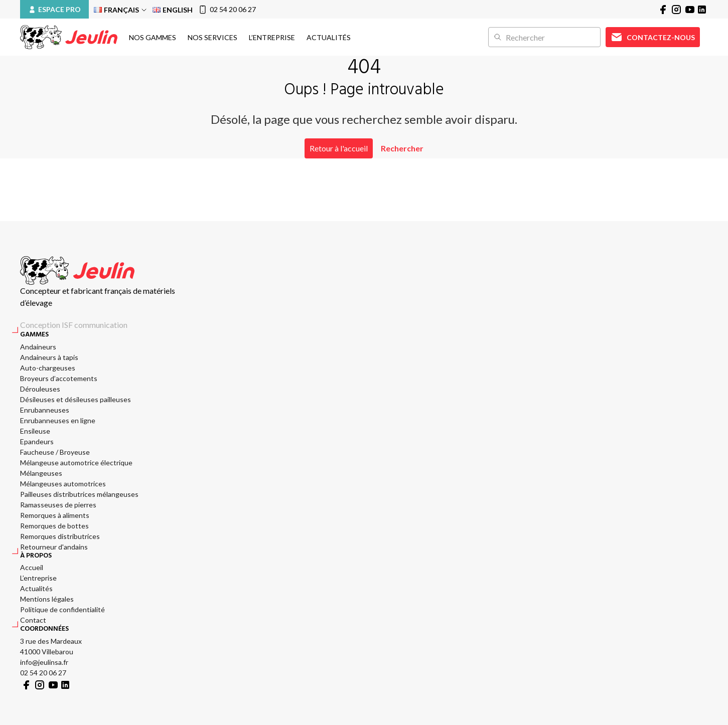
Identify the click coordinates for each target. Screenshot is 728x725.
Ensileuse (35, 431)
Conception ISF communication (74, 325)
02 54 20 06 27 (227, 10)
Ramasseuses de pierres (58, 505)
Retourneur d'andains (54, 547)
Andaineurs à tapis (49, 357)
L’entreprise (272, 37)
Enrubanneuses (45, 410)
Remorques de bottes (54, 526)
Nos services (212, 37)
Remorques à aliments (55, 515)
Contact (33, 620)
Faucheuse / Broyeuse (55, 452)
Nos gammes (153, 37)
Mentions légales (47, 599)
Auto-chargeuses (48, 368)
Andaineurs (38, 347)
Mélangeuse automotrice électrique (76, 463)
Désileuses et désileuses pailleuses (76, 399)
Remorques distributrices (60, 536)
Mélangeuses (41, 473)
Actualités (329, 37)
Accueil (32, 567)
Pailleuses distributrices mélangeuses (79, 494)
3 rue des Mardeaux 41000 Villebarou (51, 646)
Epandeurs (37, 441)
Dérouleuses (40, 389)
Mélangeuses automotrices (63, 484)
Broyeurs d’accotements (59, 378)
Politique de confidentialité (62, 609)
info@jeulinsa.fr (44, 662)
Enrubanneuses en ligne (58, 420)
